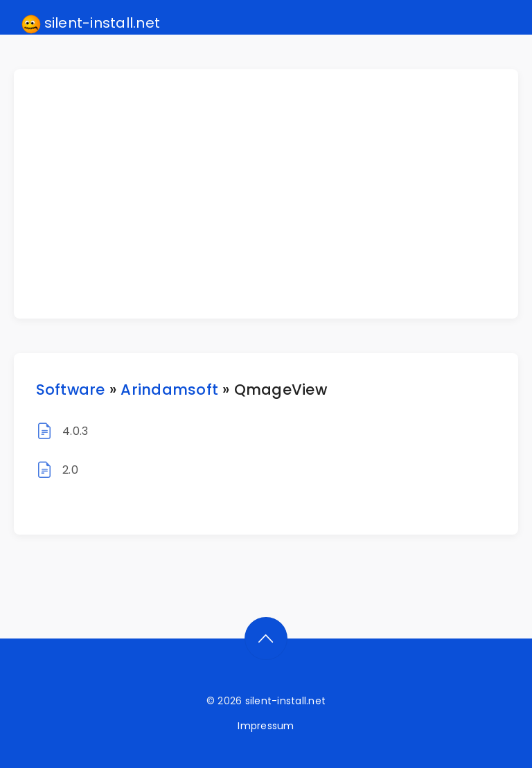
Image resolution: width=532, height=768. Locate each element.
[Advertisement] (275, 194)
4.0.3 (75, 431)
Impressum (266, 726)
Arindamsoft (169, 390)
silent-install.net (91, 24)
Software (71, 390)
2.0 (70, 470)
